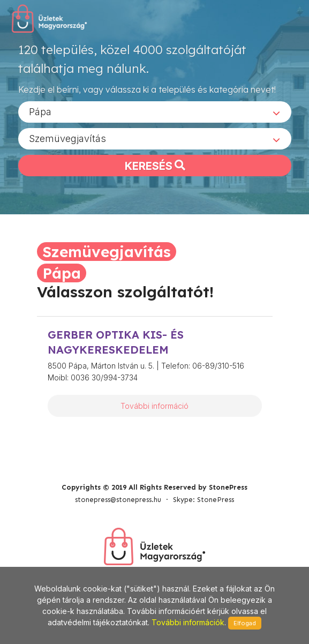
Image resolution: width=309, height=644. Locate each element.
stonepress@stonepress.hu (118, 500)
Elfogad (245, 623)
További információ (154, 406)
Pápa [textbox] (40, 112)
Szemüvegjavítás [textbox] (67, 138)
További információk (188, 622)
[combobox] (155, 112)
